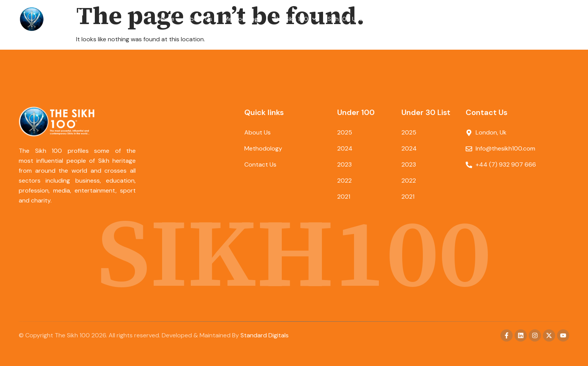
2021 (344, 197)
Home (166, 19)
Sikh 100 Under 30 (357, 19)
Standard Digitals (265, 335)
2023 (344, 164)
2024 (345, 148)
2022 (344, 181)
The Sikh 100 (295, 19)
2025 (345, 132)
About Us (199, 19)
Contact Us (414, 19)
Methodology (243, 19)
